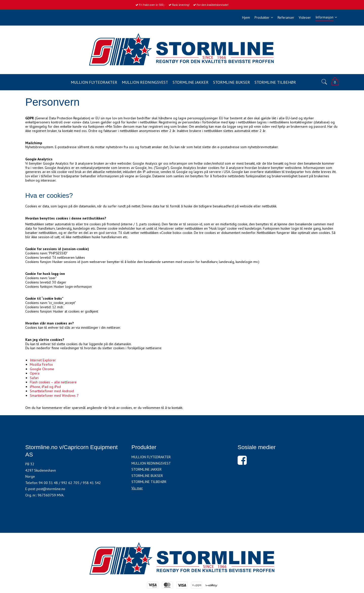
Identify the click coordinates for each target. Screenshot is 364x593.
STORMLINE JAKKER (146, 469)
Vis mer (137, 488)
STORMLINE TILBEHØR (149, 482)
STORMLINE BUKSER (147, 476)
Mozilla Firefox (41, 364)
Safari (34, 378)
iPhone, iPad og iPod (45, 387)
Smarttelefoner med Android (52, 391)
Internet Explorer (43, 360)
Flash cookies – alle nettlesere (53, 382)
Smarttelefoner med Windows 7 (54, 396)
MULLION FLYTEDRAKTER (151, 457)
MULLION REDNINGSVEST (151, 463)
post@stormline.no (51, 489)
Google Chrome (42, 369)
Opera (35, 373)
